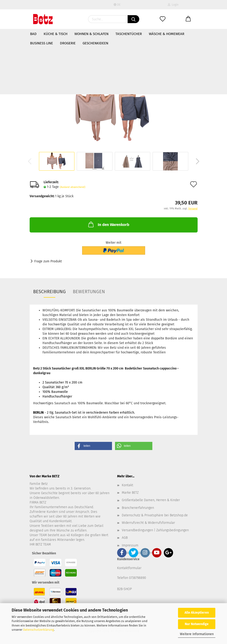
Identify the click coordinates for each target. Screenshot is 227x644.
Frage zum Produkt (48, 261)
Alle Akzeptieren (197, 613)
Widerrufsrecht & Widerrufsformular (148, 523)
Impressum (130, 545)
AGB (125, 538)
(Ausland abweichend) (73, 187)
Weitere (155, 34)
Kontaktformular (129, 568)
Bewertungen (89, 292)
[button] (93, 446)
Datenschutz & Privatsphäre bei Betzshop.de (155, 515)
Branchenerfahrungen (138, 508)
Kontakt (127, 485)
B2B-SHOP (124, 589)
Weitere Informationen (197, 634)
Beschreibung (49, 292)
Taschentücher (129, 34)
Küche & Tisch (56, 34)
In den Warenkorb (108, 224)
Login (173, 5)
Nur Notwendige (197, 624)
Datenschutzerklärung (38, 630)
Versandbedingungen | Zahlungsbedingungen (155, 530)
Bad (33, 34)
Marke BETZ (130, 493)
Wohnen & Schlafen (91, 34)
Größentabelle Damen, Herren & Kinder (151, 500)
